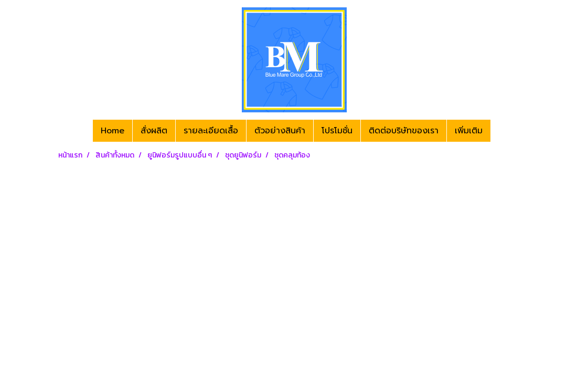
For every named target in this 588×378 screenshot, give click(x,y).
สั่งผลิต (154, 131)
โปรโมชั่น (337, 131)
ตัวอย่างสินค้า (280, 131)
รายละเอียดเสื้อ (211, 131)
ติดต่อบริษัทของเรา (404, 131)
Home (113, 131)
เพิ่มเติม (469, 131)
